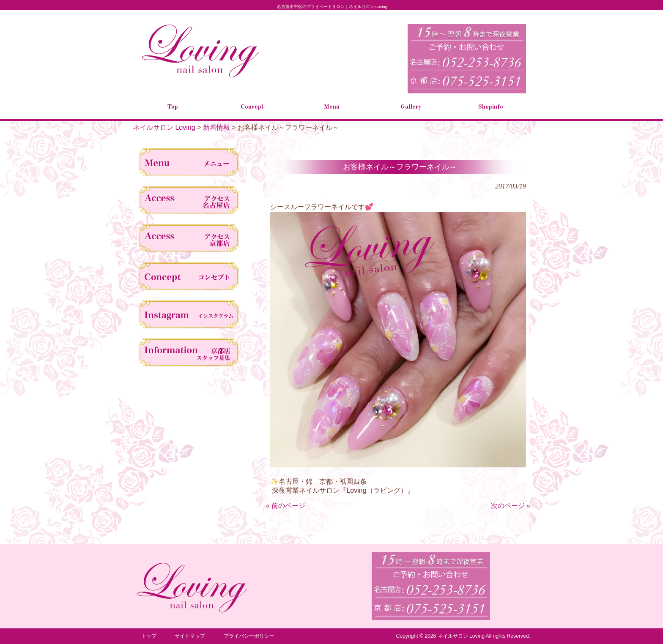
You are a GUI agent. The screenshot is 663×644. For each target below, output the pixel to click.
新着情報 (216, 127)
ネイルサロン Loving (164, 127)
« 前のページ (286, 506)
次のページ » (511, 506)
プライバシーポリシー (249, 636)
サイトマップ (190, 636)
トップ (149, 636)
